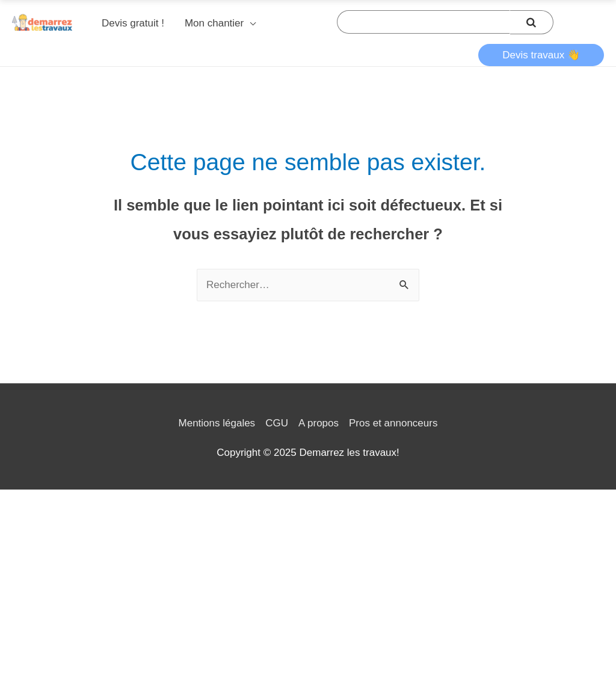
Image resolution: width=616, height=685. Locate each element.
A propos (319, 423)
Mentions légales (217, 423)
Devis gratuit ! (133, 23)
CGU (277, 423)
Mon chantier (214, 23)
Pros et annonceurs (393, 423)
